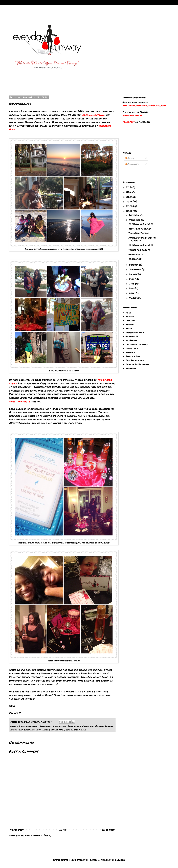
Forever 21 (132, 336)
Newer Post (17, 830)
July (132, 279)
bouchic (130, 316)
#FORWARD (135, 259)
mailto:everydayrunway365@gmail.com (144, 105)
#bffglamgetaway (29, 726)
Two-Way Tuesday (139, 233)
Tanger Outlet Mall (53, 730)
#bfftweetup (60, 726)
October (134, 265)
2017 (129, 187)
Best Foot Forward (140, 229)
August (133, 274)
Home (63, 830)
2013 (129, 206)
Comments (132, 164)
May (132, 288)
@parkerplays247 (132, 115)
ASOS (129, 312)
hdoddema (94, 860)
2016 (129, 192)
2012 (129, 211)
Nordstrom (132, 348)
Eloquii (130, 324)
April (132, 293)
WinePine (131, 368)
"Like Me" (128, 122)
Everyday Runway (104, 726)
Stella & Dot (133, 356)
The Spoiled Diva (135, 360)
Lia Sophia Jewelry (137, 344)
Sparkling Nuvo (32, 730)
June (132, 283)
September (135, 269)
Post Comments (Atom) (38, 835)
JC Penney (131, 340)
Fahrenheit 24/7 (135, 332)
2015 (129, 197)
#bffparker (46, 726)
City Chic (131, 320)
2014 (129, 201)
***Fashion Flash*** (141, 224)
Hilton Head (17, 730)
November (135, 220)
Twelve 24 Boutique (137, 364)
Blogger (120, 860)
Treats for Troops (139, 250)
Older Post (108, 830)
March (133, 298)
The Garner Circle (76, 730)
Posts (129, 158)
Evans (129, 328)
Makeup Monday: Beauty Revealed (142, 239)
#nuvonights (74, 726)
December (135, 215)
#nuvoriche (88, 726)
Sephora (130, 352)
